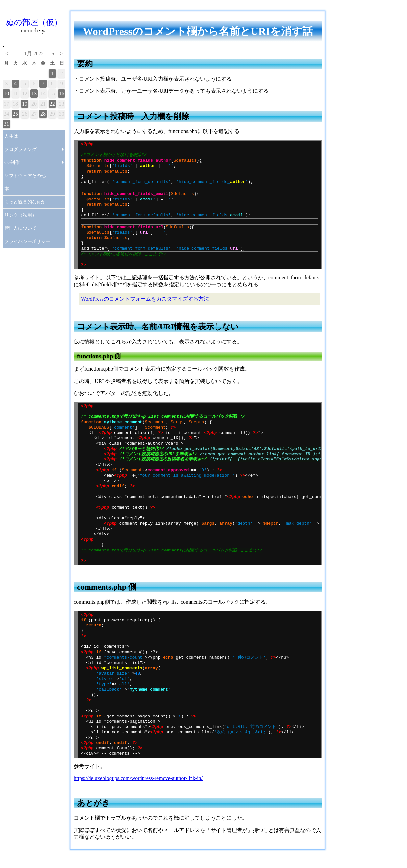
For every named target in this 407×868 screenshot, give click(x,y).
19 (25, 104)
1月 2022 (34, 53)
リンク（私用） (20, 215)
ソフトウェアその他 (25, 176)
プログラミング (20, 149)
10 (6, 94)
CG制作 (12, 163)
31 (6, 124)
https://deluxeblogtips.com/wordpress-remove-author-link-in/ (138, 778)
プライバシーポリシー (27, 241)
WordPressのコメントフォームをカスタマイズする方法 (145, 299)
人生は (11, 136)
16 (62, 94)
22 (52, 104)
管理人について (20, 228)
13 (34, 94)
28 (43, 114)
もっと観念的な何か (25, 202)
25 (15, 114)
